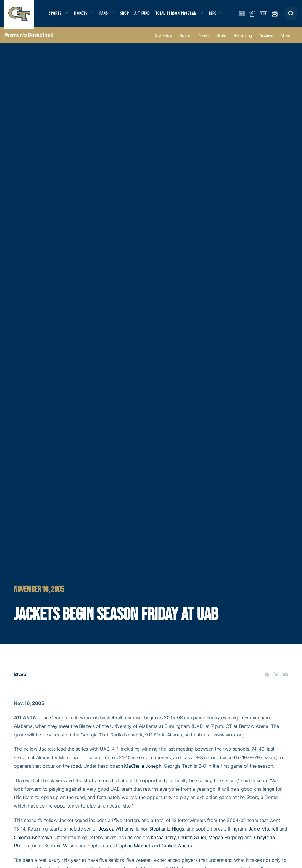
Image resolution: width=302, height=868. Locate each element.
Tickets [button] (82, 15)
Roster (185, 39)
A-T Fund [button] (145, 15)
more (285, 39)
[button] (291, 15)
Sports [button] (55, 15)
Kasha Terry (163, 841)
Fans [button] (105, 15)
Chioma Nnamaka (33, 841)
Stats (221, 39)
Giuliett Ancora (177, 849)
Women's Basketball (29, 38)
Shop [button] (127, 15)
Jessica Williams (116, 832)
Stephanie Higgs (166, 832)
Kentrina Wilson (61, 849)
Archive (266, 39)
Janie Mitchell (263, 832)
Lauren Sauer (192, 841)
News (204, 39)
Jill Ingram (235, 832)
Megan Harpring (226, 841)
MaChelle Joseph (143, 769)
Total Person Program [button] (179, 15)
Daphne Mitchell (133, 849)
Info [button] (216, 15)
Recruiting (243, 39)
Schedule (164, 39)
